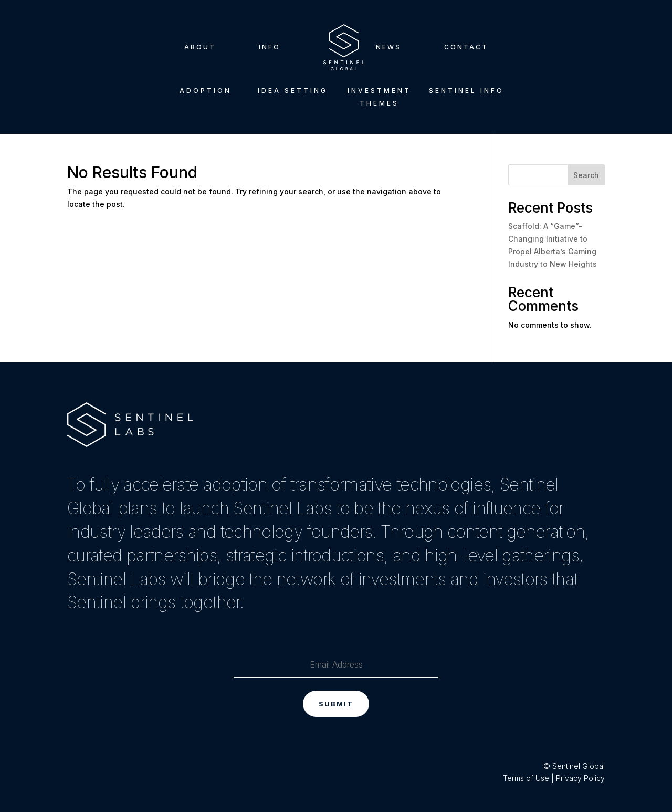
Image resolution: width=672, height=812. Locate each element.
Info (270, 47)
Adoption (206, 91)
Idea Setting (293, 91)
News (388, 47)
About (200, 47)
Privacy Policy (580, 778)
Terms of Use (526, 778)
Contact (466, 47)
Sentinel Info (466, 91)
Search (586, 175)
